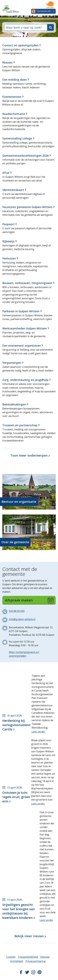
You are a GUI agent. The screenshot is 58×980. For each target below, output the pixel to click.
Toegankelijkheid (28, 957)
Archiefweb (17, 961)
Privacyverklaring (36, 961)
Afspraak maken (29, 600)
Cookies (11, 957)
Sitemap (45, 957)
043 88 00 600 (17, 611)
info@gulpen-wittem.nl (22, 619)
